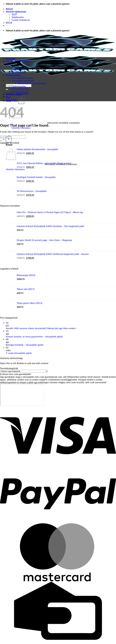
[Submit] (7, 89)
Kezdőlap (11, 59)
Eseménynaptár (14, 94)
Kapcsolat (11, 100)
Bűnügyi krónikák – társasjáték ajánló (25, 345)
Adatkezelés (18, 17)
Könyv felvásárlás (20, 89)
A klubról (16, 67)
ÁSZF (14, 14)
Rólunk (9, 9)
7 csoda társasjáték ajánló (19, 353)
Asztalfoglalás (19, 72)
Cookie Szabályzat (21, 20)
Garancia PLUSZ (20, 92)
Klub (8, 64)
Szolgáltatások (13, 75)
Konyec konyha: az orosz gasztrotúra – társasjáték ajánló (34, 336)
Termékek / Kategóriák (18, 61)
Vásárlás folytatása (21, 128)
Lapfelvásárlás (19, 86)
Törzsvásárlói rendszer (23, 78)
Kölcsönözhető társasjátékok (32, 83)
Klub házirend (19, 70)
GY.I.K (9, 23)
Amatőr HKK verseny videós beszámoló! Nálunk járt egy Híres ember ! (41, 328)
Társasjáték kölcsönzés (23, 81)
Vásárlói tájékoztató (16, 12)
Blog (8, 97)
